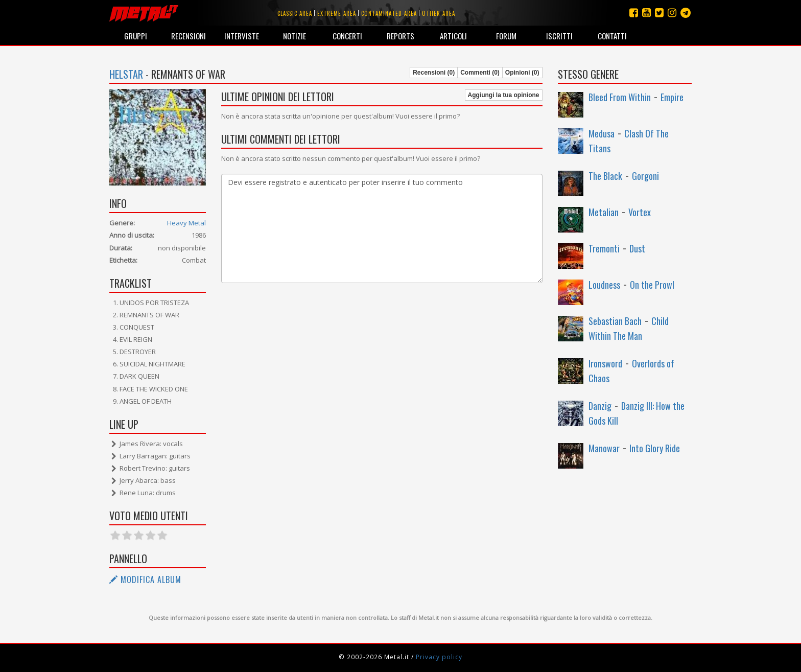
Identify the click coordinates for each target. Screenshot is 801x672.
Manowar (604, 448)
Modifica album (145, 580)
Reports (400, 36)
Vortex (640, 212)
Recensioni (189, 36)
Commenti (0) (480, 73)
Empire (672, 97)
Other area (439, 13)
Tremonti (604, 248)
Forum (506, 36)
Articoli (453, 36)
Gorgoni (645, 176)
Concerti (347, 36)
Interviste (242, 36)
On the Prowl (652, 285)
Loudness (604, 285)
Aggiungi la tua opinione (504, 95)
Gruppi (136, 36)
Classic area (295, 13)
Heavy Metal (186, 223)
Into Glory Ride (655, 448)
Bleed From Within (620, 97)
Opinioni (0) (522, 73)
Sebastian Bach (615, 321)
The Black (605, 176)
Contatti (612, 36)
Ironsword (605, 363)
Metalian (604, 212)
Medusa (602, 133)
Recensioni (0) (434, 73)
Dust (637, 248)
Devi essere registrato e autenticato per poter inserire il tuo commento (382, 228)
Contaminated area (389, 13)
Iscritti (559, 36)
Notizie (295, 36)
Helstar (126, 74)
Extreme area (337, 13)
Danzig (600, 406)
